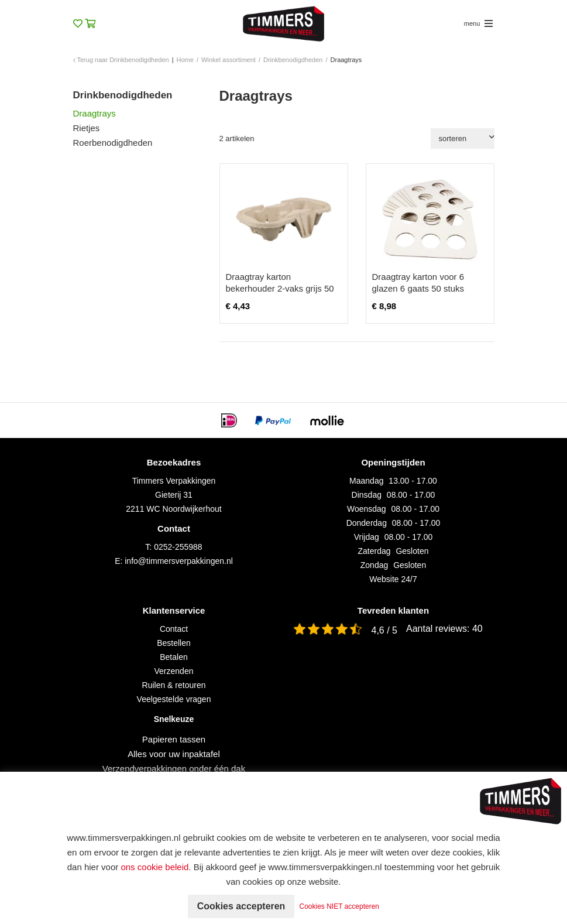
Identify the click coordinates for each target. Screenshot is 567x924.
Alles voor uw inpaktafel (174, 754)
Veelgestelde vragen (174, 699)
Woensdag (367, 509)
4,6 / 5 (384, 630)
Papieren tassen (174, 739)
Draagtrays (94, 113)
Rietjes (87, 128)
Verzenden (174, 671)
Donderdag (367, 523)
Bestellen (174, 643)
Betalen (173, 657)
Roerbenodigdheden (113, 143)
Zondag (374, 565)
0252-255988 (178, 547)
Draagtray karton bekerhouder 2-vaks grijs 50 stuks (280, 288)
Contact (174, 629)
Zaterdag (374, 551)
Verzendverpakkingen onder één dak (174, 769)
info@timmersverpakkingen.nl (179, 561)
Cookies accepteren (241, 906)
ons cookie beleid (154, 867)
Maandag (366, 481)
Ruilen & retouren (174, 685)
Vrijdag (367, 537)
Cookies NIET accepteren (340, 906)
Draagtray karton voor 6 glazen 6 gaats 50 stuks (418, 283)
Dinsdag (367, 495)
